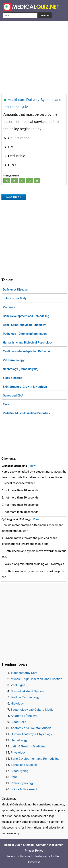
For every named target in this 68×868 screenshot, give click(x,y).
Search (45, 15)
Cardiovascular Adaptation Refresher (27, 351)
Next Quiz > (14, 197)
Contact (41, 845)
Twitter (55, 856)
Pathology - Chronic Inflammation (25, 334)
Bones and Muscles (24, 765)
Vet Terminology (14, 360)
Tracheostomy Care (24, 673)
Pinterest (34, 862)
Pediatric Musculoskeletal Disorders (26, 413)
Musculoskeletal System (27, 691)
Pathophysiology (22, 783)
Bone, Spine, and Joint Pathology (24, 325)
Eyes (6, 404)
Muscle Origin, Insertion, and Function (36, 679)
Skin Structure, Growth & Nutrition (25, 387)
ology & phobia (13, 378)
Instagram (42, 856)
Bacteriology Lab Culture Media (32, 710)
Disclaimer (56, 845)
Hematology (19, 740)
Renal (15, 777)
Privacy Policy (34, 851)
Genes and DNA (13, 396)
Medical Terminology (25, 697)
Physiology (18, 752)
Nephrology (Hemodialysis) (21, 369)
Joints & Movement (24, 789)
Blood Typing (20, 771)
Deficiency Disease (15, 290)
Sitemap (28, 845)
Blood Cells (18, 722)
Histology (17, 703)
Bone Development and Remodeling (26, 316)
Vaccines (9, 307)
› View (32, 466)
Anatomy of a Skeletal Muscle (31, 728)
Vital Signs (18, 685)
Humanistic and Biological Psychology (28, 343)
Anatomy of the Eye (24, 716)
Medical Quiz (12, 845)
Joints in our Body (15, 298)
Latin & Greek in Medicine (28, 746)
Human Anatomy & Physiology (31, 734)
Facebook (27, 856)
